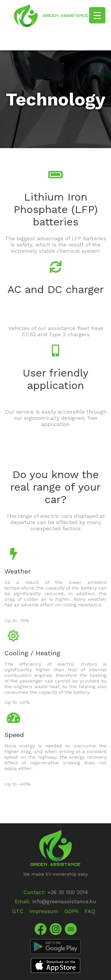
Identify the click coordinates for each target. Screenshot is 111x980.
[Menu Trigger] (97, 15)
